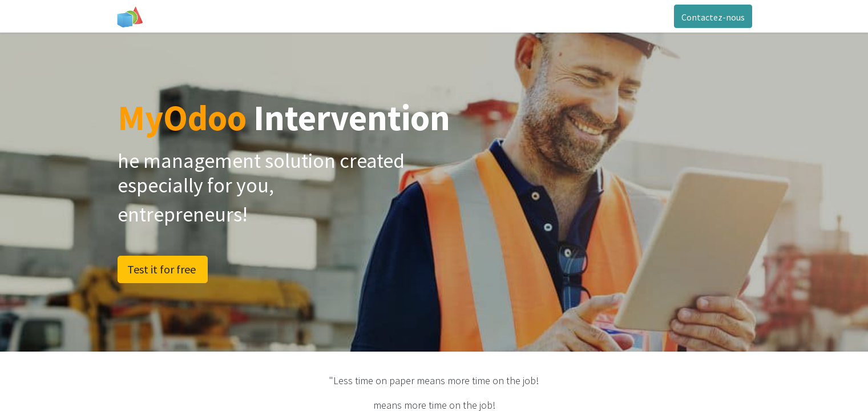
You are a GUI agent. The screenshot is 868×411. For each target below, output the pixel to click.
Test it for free (163, 269)
